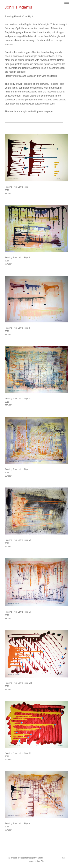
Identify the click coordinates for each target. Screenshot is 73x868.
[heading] (18, 8)
